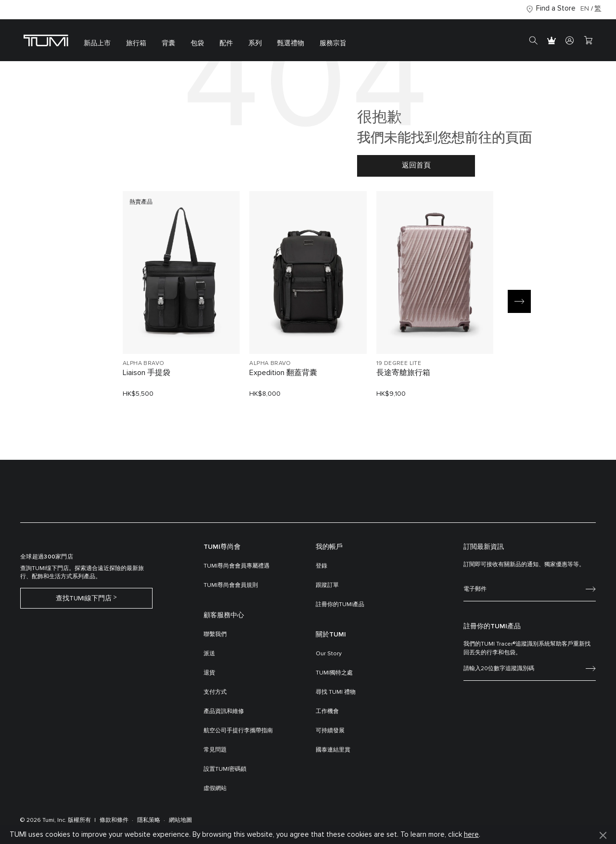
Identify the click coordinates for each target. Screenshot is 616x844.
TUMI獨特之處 (334, 673)
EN (585, 9)
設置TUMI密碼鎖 (225, 769)
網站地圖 (180, 820)
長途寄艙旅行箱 (403, 373)
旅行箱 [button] (136, 43)
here (471, 835)
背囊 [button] (168, 43)
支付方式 (215, 692)
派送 (209, 654)
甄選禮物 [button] (291, 43)
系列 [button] (255, 43)
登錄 (321, 566)
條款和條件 (114, 820)
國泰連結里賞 (333, 750)
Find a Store (556, 8)
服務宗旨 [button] (333, 43)
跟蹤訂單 (327, 585)
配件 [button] (226, 43)
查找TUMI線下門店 (84, 598)
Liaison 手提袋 (147, 373)
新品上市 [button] (97, 43)
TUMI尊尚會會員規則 (231, 585)
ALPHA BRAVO (143, 364)
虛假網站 (215, 789)
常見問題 (215, 750)
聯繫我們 (215, 635)
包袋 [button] (197, 43)
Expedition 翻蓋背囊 (283, 373)
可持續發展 (330, 731)
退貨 (209, 673)
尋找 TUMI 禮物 (336, 692)
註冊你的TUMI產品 (340, 605)
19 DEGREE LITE (399, 364)
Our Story (329, 654)
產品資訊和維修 (224, 712)
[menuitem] (97, 40)
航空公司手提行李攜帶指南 (238, 731)
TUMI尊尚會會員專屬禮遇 (237, 566)
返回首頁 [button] (416, 165)
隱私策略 (149, 820)
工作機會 (327, 712)
